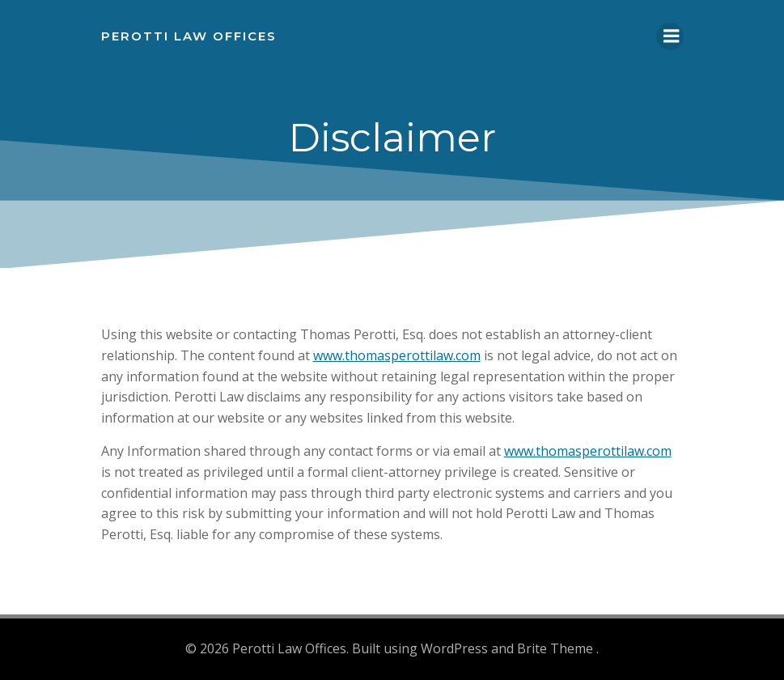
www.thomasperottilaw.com (397, 355)
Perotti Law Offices (189, 36)
